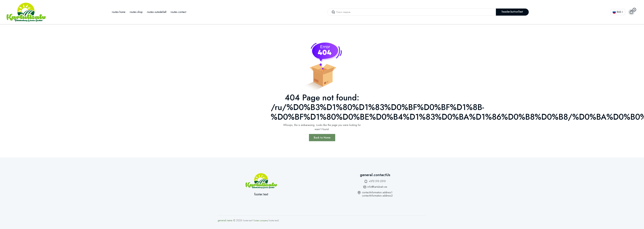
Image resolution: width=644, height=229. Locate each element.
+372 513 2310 (377, 181)
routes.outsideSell (157, 12)
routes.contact (178, 12)
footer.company (261, 220)
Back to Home (322, 138)
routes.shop (136, 12)
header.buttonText (512, 12)
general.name (225, 220)
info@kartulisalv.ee (377, 187)
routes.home (119, 12)
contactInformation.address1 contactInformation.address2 (377, 194)
